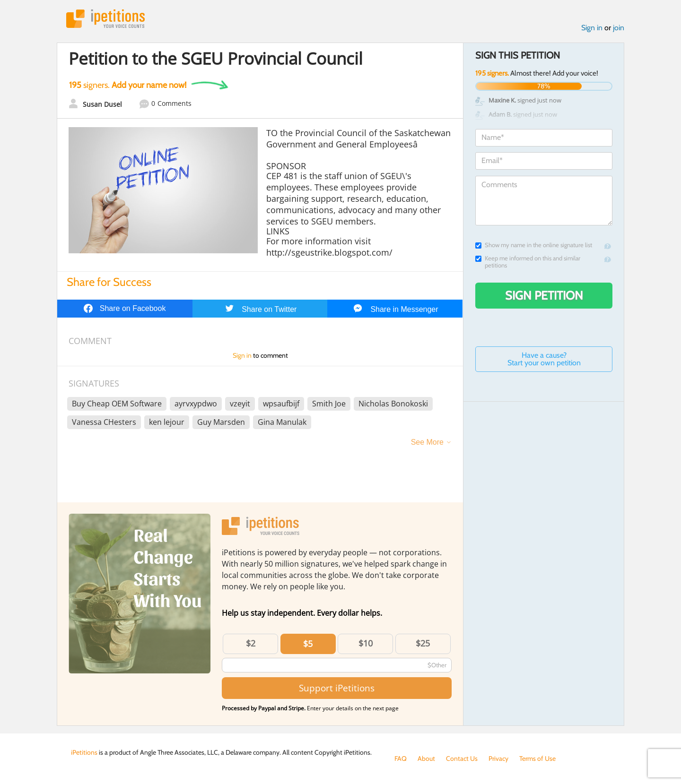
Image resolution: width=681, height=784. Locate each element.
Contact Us (462, 758)
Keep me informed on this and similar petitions (528, 262)
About (426, 758)
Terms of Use (537, 758)
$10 (366, 643)
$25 (423, 643)
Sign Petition (544, 295)
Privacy (498, 758)
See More (427, 442)
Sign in (592, 28)
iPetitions (105, 19)
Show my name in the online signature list (534, 245)
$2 (251, 643)
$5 (308, 644)
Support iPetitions (337, 688)
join (619, 28)
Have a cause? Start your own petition (544, 359)
